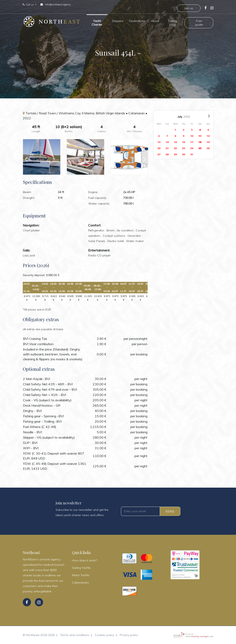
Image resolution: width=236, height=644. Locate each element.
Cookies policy (104, 635)
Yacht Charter (97, 22)
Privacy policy (129, 635)
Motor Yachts (81, 575)
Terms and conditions (75, 635)
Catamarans (80, 583)
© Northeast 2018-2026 (39, 635)
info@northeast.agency (58, 4)
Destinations (137, 20)
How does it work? (84, 560)
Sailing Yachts (81, 568)
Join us (189, 8)
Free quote (199, 22)
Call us (30, 5)
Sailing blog (172, 22)
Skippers (118, 20)
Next (145, 157)
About (155, 20)
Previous (26, 157)
